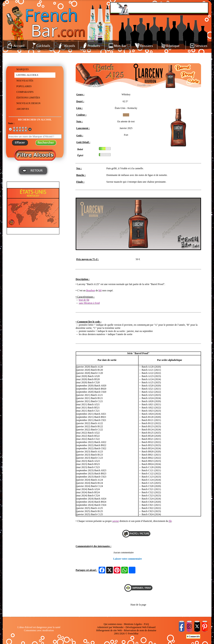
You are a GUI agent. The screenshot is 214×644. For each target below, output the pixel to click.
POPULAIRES (24, 86)
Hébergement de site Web (109, 630)
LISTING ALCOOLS (27, 75)
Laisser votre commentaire (128, 559)
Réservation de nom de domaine (140, 630)
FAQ (146, 624)
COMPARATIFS (25, 92)
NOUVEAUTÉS (25, 81)
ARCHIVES (23, 109)
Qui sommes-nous (113, 624)
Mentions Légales (133, 624)
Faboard (151, 627)
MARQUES (23, 69)
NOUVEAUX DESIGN (29, 103)
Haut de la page (138, 605)
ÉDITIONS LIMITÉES (28, 98)
